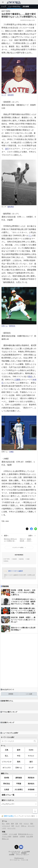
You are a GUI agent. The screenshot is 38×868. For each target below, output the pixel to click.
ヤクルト (31, 756)
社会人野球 (30, 837)
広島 (7, 750)
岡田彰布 (31, 778)
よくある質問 (26, 852)
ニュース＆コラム (14, 6)
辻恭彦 (7, 789)
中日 (19, 756)
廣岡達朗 (19, 778)
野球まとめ (5, 839)
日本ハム (5, 326)
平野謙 (19, 784)
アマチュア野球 (7, 837)
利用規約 (24, 853)
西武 (30, 377)
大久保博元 (19, 789)
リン (30, 236)
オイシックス (11, 828)
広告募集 (12, 855)
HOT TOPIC (7, 559)
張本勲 (7, 778)
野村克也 (7, 784)
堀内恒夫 (31, 784)
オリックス (7, 768)
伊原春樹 (31, 789)
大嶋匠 (11, 452)
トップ (3, 6)
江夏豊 (17, 380)
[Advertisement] (19, 660)
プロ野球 (5, 834)
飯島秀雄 (11, 207)
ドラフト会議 (13, 834)
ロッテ (4, 95)
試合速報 (26, 6)
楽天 (7, 149)
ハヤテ (4, 828)
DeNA (31, 750)
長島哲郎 (11, 95)
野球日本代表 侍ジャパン (26, 834)
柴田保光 (12, 326)
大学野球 (22, 837)
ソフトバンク (7, 762)
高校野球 (15, 837)
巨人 (7, 756)
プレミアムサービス (14, 852)
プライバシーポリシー (22, 855)
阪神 (19, 750)
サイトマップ (16, 853)
